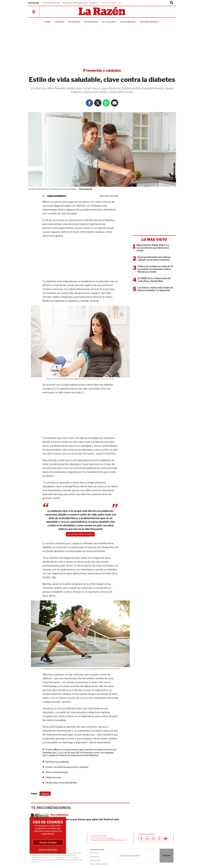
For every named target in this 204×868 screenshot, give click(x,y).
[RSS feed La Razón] (159, 839)
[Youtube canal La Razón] (165, 839)
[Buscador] (171, 3)
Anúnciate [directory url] (95, 856)
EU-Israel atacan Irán (52, 3)
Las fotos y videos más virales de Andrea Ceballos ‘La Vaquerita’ (155, 289)
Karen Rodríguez (57, 196)
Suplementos (128, 22)
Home (47, 22)
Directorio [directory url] (95, 853)
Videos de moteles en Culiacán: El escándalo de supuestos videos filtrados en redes (155, 269)
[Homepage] (102, 11)
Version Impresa (150, 22)
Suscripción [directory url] (95, 860)
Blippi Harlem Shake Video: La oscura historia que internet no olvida (153, 248)
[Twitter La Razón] (98, 103)
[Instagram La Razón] (153, 839)
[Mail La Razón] (115, 103)
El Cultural (109, 22)
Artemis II (93, 3)
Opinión (59, 22)
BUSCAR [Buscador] (167, 856)
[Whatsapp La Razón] (106, 103)
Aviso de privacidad (48, 849)
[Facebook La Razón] (89, 103)
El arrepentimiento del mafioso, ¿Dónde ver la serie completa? (154, 258)
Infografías (91, 22)
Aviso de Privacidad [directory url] (99, 864)
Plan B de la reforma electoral (75, 3)
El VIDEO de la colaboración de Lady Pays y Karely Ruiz (154, 280)
